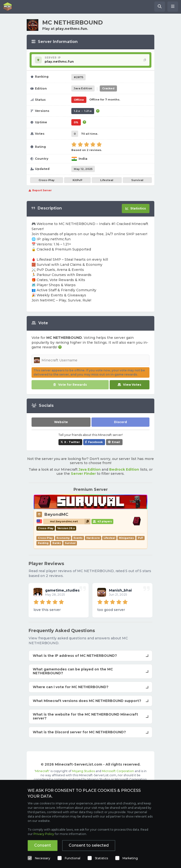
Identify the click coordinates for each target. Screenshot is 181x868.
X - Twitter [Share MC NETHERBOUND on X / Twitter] (72, 442)
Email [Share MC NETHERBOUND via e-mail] (116, 442)
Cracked (108, 88)
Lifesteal (107, 180)
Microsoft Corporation (118, 771)
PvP (140, 538)
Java (83, 88)
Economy (63, 538)
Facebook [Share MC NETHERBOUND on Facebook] (95, 442)
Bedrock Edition (124, 469)
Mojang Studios (83, 771)
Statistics (101, 858)
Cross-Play (47, 180)
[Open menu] (173, 7)
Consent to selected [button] (89, 845)
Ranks (57, 543)
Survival (137, 180)
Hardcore (93, 538)
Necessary (43, 858)
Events (78, 538)
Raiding (43, 543)
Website (61, 422)
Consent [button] (43, 845)
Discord (120, 422)
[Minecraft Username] (90, 360)
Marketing (130, 858)
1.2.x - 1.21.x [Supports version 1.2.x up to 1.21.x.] (83, 111)
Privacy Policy (44, 834)
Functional (73, 858)
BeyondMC (56, 514)
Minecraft (42, 771)
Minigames (126, 538)
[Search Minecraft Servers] (160, 7)
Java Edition (90, 469)
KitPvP (77, 180)
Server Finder (83, 474)
